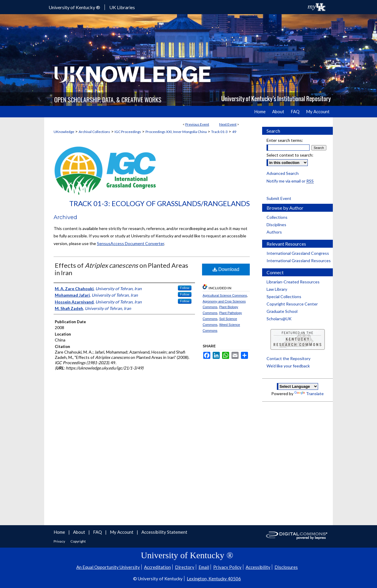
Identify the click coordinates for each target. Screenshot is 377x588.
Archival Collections (94, 132)
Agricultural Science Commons (225, 295)
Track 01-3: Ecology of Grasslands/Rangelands (159, 203)
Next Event (228, 124)
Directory (185, 567)
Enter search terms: (285, 140)
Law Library (277, 289)
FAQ (98, 532)
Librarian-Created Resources (293, 282)
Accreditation (157, 567)
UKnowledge (64, 132)
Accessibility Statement (164, 532)
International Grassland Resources (299, 261)
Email (204, 567)
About (80, 532)
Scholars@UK (279, 319)
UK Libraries (122, 7)
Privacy (60, 541)
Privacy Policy (227, 567)
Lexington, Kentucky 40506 (214, 579)
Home (60, 532)
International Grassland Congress (298, 253)
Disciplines (276, 225)
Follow (185, 288)
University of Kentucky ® (74, 7)
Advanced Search (283, 173)
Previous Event (197, 124)
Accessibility (258, 567)
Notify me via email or (290, 181)
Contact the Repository (288, 358)
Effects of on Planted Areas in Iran (121, 269)
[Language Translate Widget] (297, 386)
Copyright (78, 541)
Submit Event (279, 198)
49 (234, 132)
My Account (122, 532)
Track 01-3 (219, 132)
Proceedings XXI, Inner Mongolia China (176, 132)
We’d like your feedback (288, 366)
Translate (309, 394)
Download (226, 269)
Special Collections (284, 297)
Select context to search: (290, 155)
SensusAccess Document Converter (130, 243)
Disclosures (286, 567)
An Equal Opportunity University (108, 567)
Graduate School (282, 311)
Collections (277, 217)
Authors (274, 232)
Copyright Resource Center (292, 304)
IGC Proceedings (128, 132)
